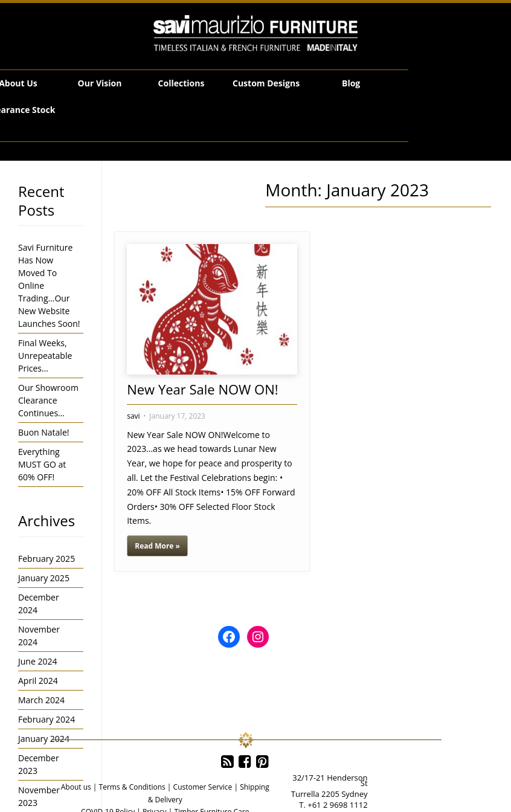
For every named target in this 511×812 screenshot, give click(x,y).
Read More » (157, 546)
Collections (182, 83)
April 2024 (38, 681)
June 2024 (37, 661)
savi (133, 416)
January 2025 (44, 578)
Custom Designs (266, 83)
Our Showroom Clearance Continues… (48, 400)
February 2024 (47, 719)
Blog (351, 83)
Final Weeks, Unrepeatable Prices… (45, 356)
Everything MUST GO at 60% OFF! (42, 464)
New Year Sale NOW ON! (202, 389)
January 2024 (44, 739)
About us (76, 787)
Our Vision (100, 83)
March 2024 (41, 700)
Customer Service (203, 787)
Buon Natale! (43, 432)
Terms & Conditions (132, 787)
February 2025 (47, 559)
